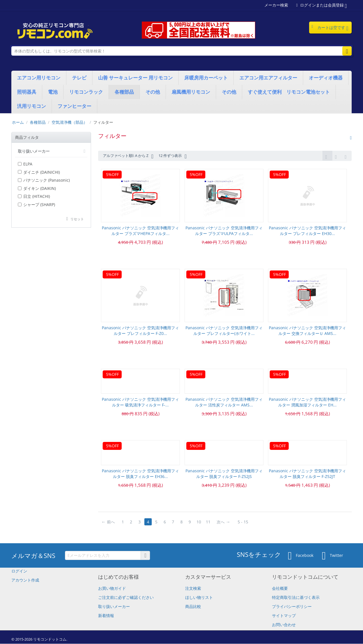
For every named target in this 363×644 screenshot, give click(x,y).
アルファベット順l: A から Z (130, 156)
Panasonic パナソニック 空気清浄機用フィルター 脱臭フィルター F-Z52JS (224, 474)
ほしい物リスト (199, 598)
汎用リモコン (31, 106)
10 (200, 522)
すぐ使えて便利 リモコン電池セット (289, 92)
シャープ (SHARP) (36, 204)
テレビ (79, 78)
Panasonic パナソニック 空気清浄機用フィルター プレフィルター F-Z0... (140, 331)
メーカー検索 (276, 5)
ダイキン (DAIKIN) (37, 188)
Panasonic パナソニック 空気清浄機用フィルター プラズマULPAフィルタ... (224, 231)
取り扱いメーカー (114, 607)
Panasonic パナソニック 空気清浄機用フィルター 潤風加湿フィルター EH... (307, 402)
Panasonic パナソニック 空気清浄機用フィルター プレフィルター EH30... (307, 231)
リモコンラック (86, 92)
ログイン (19, 571)
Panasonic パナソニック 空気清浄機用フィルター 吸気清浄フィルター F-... (140, 402)
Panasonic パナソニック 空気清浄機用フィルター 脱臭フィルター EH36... (140, 474)
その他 (153, 92)
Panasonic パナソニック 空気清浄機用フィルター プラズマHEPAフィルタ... (140, 231)
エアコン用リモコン (39, 78)
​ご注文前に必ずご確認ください (126, 598)
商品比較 (193, 607)
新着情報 (106, 616)
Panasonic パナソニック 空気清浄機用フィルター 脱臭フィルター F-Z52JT (307, 474)
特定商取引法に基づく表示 (296, 598)
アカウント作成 (25, 580)
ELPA (25, 164)
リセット (77, 219)
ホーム (18, 122)
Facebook (301, 556)
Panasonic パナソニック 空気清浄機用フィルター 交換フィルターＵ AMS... (307, 331)
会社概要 (280, 589)
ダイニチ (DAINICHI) (39, 172)
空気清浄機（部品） (69, 122)
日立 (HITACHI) (34, 196)
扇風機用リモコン (191, 92)
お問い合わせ (284, 625)
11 (210, 522)
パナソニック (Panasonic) (44, 180)
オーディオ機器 (326, 78)
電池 (53, 92)
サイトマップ (284, 616)
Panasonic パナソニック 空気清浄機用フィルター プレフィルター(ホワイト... (224, 331)
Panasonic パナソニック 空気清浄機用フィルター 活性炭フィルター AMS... (224, 402)
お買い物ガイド (112, 589)
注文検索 (193, 589)
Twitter (333, 556)
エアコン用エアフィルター (268, 78)
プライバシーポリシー (292, 607)
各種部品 (124, 92)
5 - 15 (244, 522)
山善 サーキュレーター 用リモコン (135, 78)
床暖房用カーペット (206, 78)
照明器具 (27, 92)
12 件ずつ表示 (179, 156)
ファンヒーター (74, 106)
